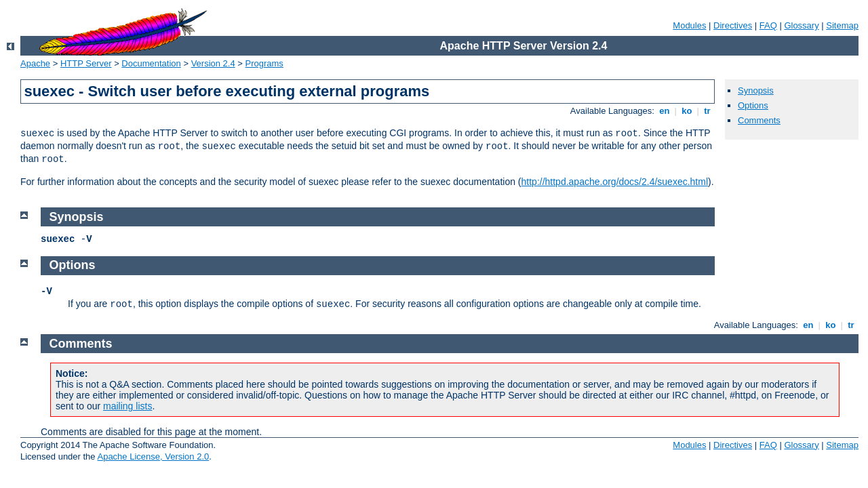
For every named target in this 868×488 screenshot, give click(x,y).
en (665, 111)
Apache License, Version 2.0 (153, 456)
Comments (759, 120)
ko (687, 111)
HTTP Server (86, 63)
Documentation (151, 63)
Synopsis (756, 90)
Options (753, 105)
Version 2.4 (213, 63)
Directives (733, 25)
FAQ (768, 25)
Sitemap (842, 25)
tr (708, 111)
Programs (264, 63)
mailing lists (127, 406)
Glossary (801, 25)
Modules (689, 25)
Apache (35, 63)
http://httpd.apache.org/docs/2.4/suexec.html (615, 182)
